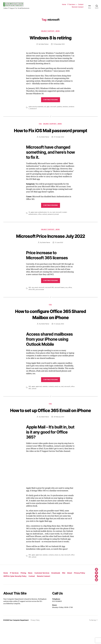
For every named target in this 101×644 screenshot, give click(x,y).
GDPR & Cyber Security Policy (15, 595)
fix (49, 219)
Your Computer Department (19, 639)
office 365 (32, 302)
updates (60, 107)
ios (51, 219)
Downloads (59, 592)
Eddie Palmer (44, 44)
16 (29, 219)
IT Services (71, 4)
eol (45, 107)
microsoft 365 (50, 300)
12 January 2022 (59, 337)
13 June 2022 (59, 255)
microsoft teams (60, 300)
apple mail (39, 399)
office (40, 221)
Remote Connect (78, 7)
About (73, 592)
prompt (57, 221)
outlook (45, 221)
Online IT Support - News (50, 31)
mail (54, 219)
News (32, 592)
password (51, 221)
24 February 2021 (59, 436)
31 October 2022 (59, 143)
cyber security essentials (36, 107)
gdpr (49, 107)
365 (30, 300)
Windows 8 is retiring (50, 38)
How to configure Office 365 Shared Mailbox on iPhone (50, 327)
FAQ (40, 124)
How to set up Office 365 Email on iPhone (50, 426)
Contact (81, 4)
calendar (46, 399)
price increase (40, 302)
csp (33, 300)
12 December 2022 (59, 44)
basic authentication (41, 219)
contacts (52, 399)
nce (67, 300)
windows (66, 107)
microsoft (54, 107)
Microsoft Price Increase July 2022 (50, 246)
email (36, 300)
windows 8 (33, 109)
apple (32, 219)
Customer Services (44, 592)
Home (64, 4)
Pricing (24, 592)
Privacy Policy (83, 592)
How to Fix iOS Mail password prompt (50, 134)
